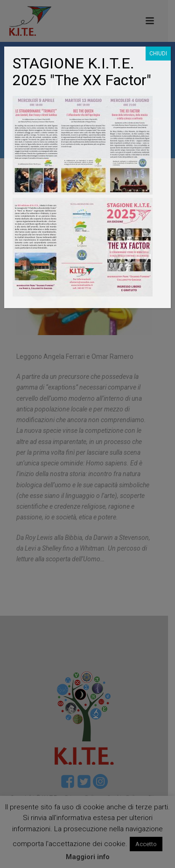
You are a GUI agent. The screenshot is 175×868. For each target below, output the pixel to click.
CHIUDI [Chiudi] (158, 54)
